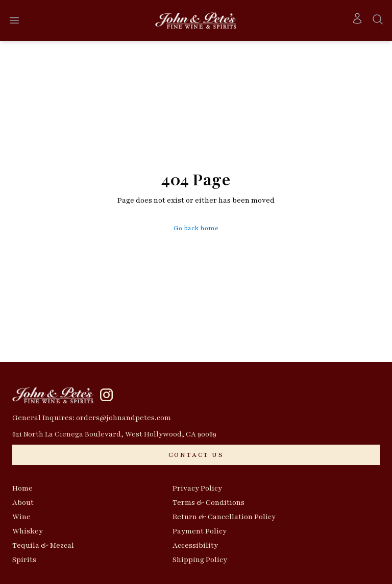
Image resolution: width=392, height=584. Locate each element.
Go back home (196, 228)
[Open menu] (14, 20)
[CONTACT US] (196, 455)
